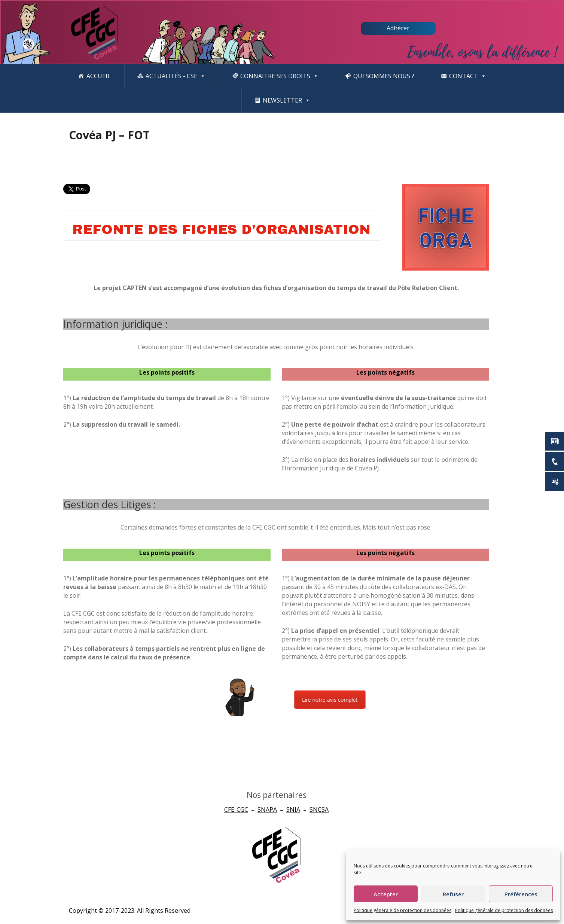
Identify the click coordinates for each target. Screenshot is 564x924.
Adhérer (398, 28)
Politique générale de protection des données (403, 910)
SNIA (293, 809)
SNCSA (319, 809)
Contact (468, 76)
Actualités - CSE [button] (176, 76)
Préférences (521, 894)
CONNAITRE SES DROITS (279, 76)
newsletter (286, 100)
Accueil (99, 76)
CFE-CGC (236, 809)
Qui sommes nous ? (384, 76)
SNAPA (267, 809)
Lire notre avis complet (425, 700)
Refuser (453, 894)
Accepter (386, 894)
